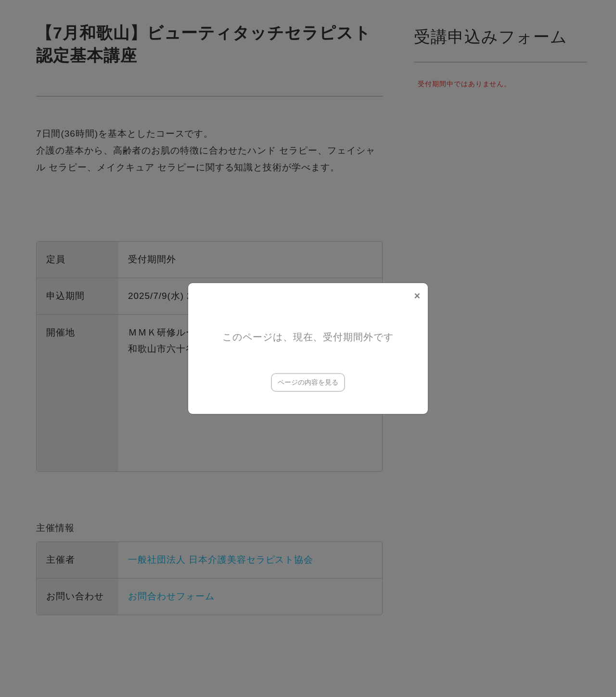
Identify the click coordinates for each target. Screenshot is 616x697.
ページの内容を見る (308, 382)
